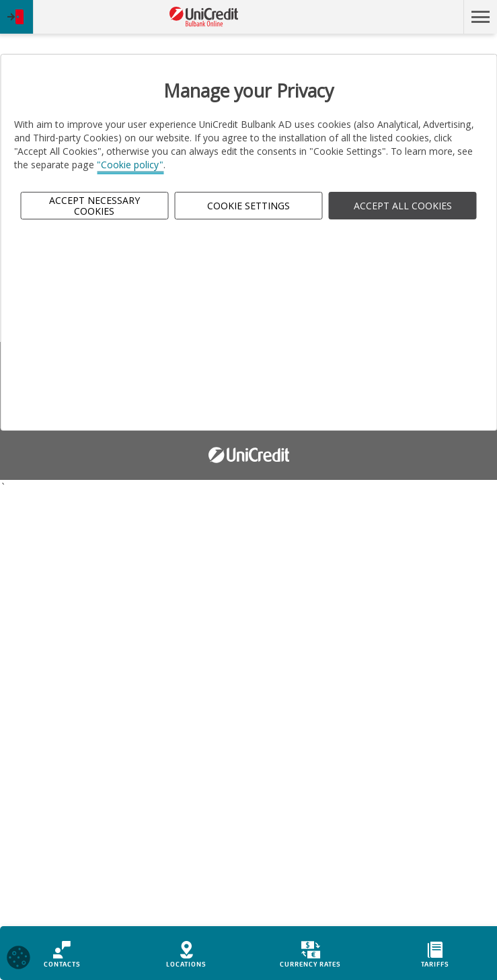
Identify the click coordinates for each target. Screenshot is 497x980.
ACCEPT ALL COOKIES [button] (403, 206)
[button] (480, 17)
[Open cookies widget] (18, 959)
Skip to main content (405, 17)
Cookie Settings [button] (248, 206)
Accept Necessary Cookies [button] (94, 205)
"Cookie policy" (130, 165)
